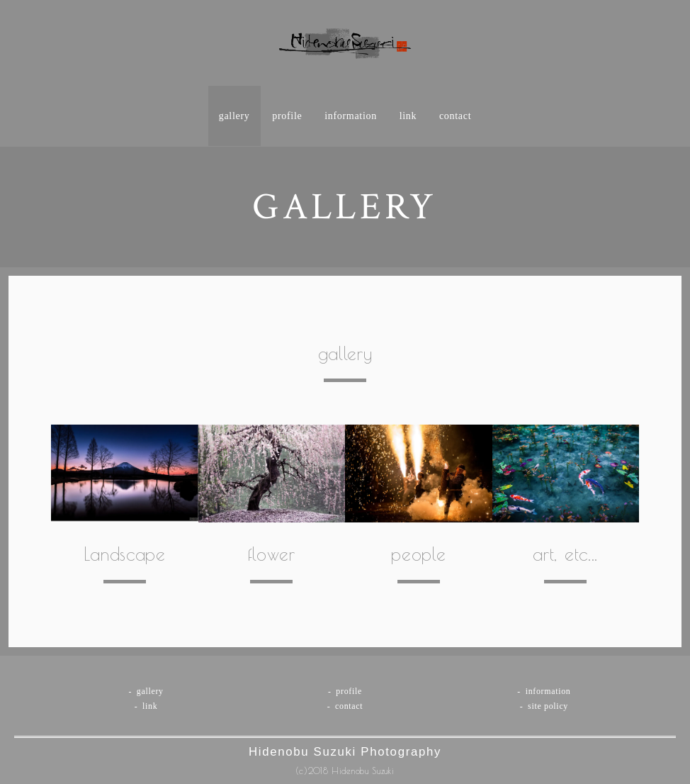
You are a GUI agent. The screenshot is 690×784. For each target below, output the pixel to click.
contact (455, 116)
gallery (234, 116)
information (351, 116)
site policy (548, 706)
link (408, 116)
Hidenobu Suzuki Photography (345, 752)
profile (287, 116)
